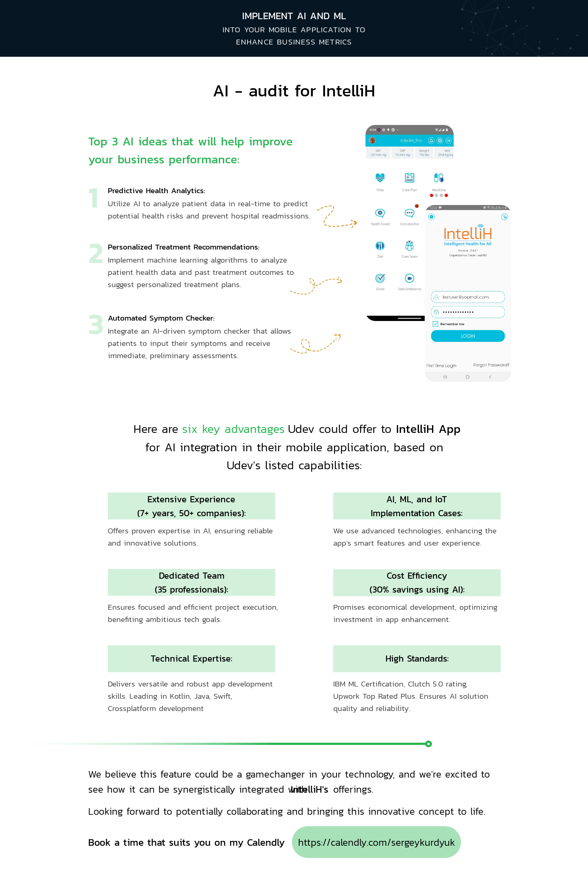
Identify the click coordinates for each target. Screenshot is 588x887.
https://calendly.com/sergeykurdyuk (377, 842)
